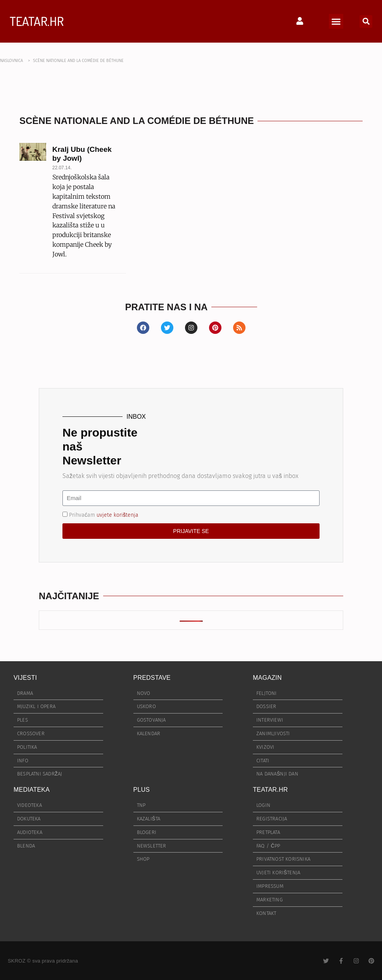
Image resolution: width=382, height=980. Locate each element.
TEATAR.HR (37, 21)
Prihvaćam (104, 515)
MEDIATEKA (32, 790)
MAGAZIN (267, 678)
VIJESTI (25, 678)
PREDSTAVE (152, 678)
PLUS (142, 790)
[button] (336, 21)
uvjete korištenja (118, 515)
